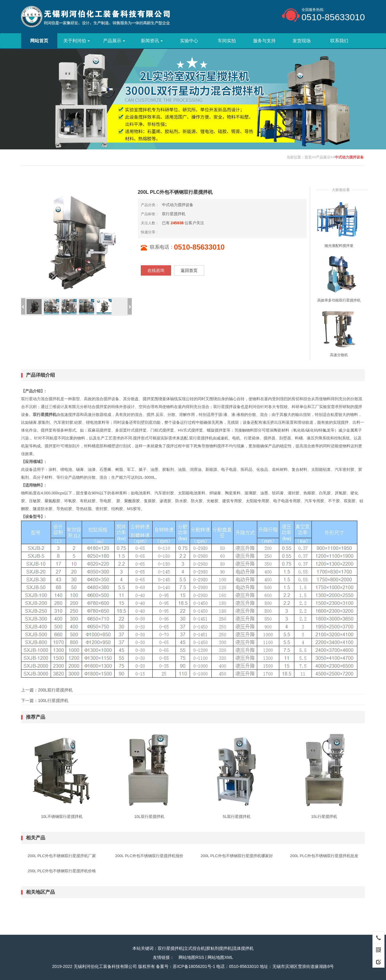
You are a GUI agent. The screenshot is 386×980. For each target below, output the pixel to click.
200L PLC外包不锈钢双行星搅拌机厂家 (62, 856)
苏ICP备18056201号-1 (194, 966)
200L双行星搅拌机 (55, 690)
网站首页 (39, 41)
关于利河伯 (77, 41)
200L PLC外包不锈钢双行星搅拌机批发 (324, 856)
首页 (308, 157)
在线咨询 (156, 270)
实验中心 (189, 41)
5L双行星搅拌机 (237, 817)
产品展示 (114, 41)
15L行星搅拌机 (324, 817)
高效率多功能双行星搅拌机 (339, 300)
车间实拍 (227, 41)
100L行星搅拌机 (53, 701)
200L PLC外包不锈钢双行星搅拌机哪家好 (237, 856)
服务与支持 (264, 41)
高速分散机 (339, 355)
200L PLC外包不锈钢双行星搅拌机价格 (62, 871)
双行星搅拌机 (174, 214)
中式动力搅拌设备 (349, 157)
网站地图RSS (191, 957)
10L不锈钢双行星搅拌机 (62, 817)
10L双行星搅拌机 (149, 817)
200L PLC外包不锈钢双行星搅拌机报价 (149, 856)
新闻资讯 (152, 41)
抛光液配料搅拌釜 (339, 246)
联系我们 (339, 41)
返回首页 (189, 270)
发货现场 (302, 41)
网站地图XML (220, 957)
